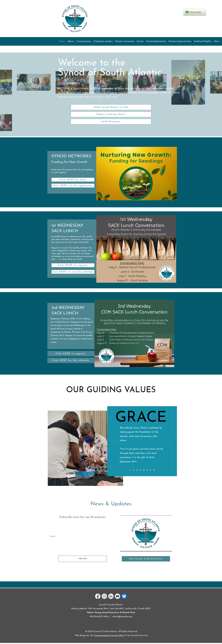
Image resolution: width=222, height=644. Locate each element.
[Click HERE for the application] (73, 186)
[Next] (170, 441)
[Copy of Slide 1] (130, 470)
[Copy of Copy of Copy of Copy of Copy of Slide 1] (144, 470)
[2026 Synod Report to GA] (111, 107)
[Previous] (114, 441)
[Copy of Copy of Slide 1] (134, 470)
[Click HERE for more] (73, 180)
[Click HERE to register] (73, 265)
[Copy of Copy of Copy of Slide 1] (137, 470)
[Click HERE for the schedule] (71, 360)
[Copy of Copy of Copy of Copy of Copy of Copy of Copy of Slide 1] (151, 470)
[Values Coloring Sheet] (111, 114)
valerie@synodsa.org (122, 617)
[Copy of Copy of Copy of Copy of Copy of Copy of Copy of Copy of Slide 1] (154, 470)
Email (53, 536)
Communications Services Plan (109, 636)
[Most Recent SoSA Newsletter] (146, 559)
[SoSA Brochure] (111, 122)
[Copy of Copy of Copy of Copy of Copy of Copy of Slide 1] (147, 470)
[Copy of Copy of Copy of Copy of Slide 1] (140, 470)
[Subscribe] (83, 559)
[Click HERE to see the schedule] (73, 272)
